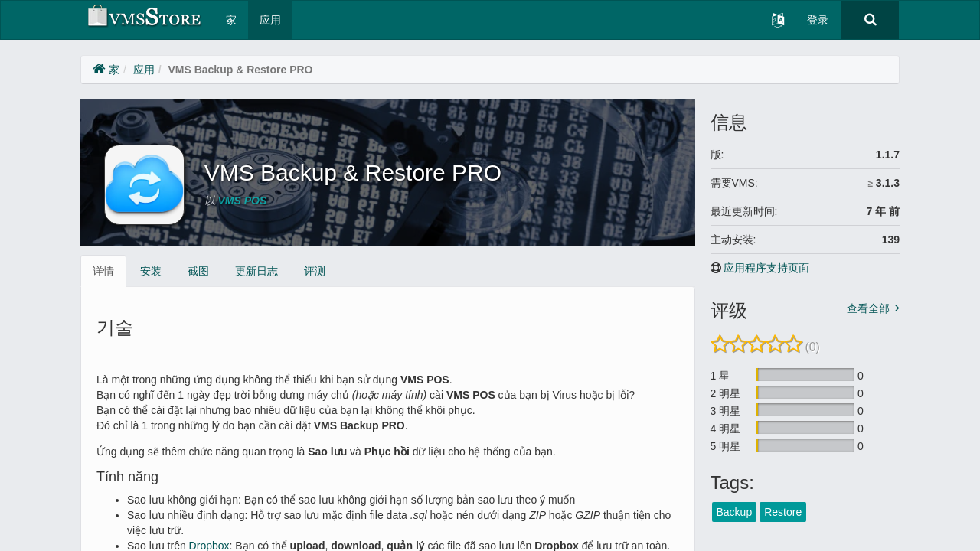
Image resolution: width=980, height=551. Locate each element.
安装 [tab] (151, 271)
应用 (270, 20)
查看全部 (868, 308)
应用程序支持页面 (766, 268)
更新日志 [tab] (256, 271)
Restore (783, 512)
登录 (818, 20)
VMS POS (243, 201)
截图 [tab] (198, 271)
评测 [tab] (315, 271)
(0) (812, 347)
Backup (735, 512)
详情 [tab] (103, 271)
